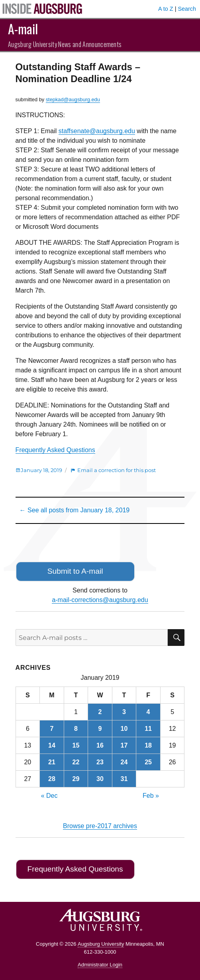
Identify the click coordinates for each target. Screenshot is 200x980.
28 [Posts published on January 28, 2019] (52, 779)
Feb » (151, 796)
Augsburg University (101, 944)
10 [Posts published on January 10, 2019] (124, 729)
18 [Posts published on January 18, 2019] (148, 745)
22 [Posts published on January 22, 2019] (76, 762)
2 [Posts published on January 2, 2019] (100, 712)
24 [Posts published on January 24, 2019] (124, 762)
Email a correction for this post (117, 470)
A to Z (166, 9)
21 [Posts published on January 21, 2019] (52, 762)
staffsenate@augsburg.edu (97, 131)
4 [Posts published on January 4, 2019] (148, 712)
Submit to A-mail (75, 571)
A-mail (23, 29)
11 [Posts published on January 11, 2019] (148, 729)
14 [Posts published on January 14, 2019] (52, 745)
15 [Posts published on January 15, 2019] (76, 745)
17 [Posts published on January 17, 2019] (124, 745)
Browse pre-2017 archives (100, 826)
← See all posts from (75, 510)
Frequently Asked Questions (55, 450)
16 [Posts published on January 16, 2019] (100, 745)
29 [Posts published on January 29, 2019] (76, 779)
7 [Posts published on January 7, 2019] (52, 729)
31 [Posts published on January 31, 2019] (124, 779)
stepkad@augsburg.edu (73, 99)
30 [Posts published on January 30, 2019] (100, 779)
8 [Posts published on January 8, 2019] (76, 729)
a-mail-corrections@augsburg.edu (100, 600)
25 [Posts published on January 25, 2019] (148, 762)
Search (187, 9)
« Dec (49, 796)
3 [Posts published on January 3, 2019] (124, 712)
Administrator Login (100, 965)
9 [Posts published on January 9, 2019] (100, 729)
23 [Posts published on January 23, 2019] (100, 762)
